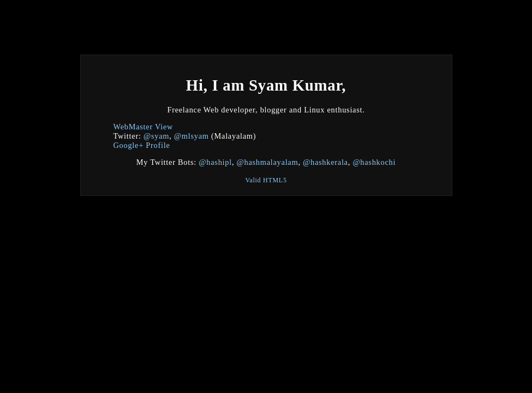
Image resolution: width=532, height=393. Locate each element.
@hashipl (215, 162)
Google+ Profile (142, 145)
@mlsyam (192, 136)
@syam (156, 136)
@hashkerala (325, 162)
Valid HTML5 (266, 180)
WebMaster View (144, 127)
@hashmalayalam (268, 162)
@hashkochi (374, 162)
